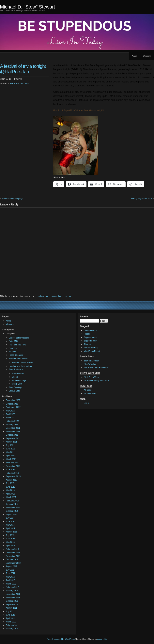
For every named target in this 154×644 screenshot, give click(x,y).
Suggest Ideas (90, 337)
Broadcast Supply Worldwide (97, 381)
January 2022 (12, 425)
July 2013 (10, 535)
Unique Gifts (14, 391)
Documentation (91, 331)
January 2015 (12, 504)
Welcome (147, 56)
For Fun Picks (18, 374)
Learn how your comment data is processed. (54, 296)
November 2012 (13, 556)
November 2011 (13, 598)
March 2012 (11, 584)
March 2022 (11, 418)
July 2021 (10, 445)
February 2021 (12, 463)
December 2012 (13, 553)
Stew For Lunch (16, 369)
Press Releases (16, 355)
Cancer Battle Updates (19, 338)
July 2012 (10, 570)
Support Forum (91, 341)
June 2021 (11, 449)
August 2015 (11, 480)
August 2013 (11, 532)
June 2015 (11, 487)
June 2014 (11, 522)
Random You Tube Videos (20, 366)
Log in (87, 403)
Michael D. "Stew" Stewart (27, 7)
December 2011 (13, 594)
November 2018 (13, 466)
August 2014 (11, 515)
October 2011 (12, 601)
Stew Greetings (16, 387)
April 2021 (10, 456)
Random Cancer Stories (22, 363)
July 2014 (10, 518)
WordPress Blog (91, 348)
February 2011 (12, 625)
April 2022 (10, 414)
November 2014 (13, 508)
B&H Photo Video (92, 377)
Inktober (12, 352)
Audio (134, 56)
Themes (87, 344)
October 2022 (12, 404)
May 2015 (10, 490)
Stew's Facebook (91, 361)
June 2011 (11, 615)
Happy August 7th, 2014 (142, 199)
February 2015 (12, 501)
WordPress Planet (92, 351)
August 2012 (11, 566)
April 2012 (10, 580)
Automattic (102, 639)
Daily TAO (13, 341)
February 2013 (12, 549)
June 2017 (11, 470)
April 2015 (10, 494)
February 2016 (12, 473)
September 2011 (13, 605)
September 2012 (13, 563)
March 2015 (11, 497)
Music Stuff (17, 384)
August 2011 (11, 608)
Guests (15, 377)
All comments (90, 394)
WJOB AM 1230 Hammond (96, 368)
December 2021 (13, 428)
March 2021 (11, 459)
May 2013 (10, 542)
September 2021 (13, 438)
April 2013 (10, 546)
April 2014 (10, 528)
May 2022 (10, 411)
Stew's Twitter (90, 364)
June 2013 (11, 539)
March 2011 (11, 622)
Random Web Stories (18, 359)
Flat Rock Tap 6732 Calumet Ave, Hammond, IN (78, 111)
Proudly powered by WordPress (61, 639)
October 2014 (12, 511)
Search (84, 317)
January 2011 (12, 629)
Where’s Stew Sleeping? (12, 199)
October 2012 (12, 559)
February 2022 (12, 421)
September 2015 (13, 476)
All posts (88, 390)
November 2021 (13, 432)
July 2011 (10, 611)
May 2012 (10, 577)
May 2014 (10, 525)
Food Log (13, 348)
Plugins (87, 334)
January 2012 (12, 591)
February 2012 (12, 587)
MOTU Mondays (19, 381)
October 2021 (12, 435)
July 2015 (10, 483)
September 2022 (13, 407)
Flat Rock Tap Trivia (19, 83)
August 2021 (11, 442)
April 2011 (10, 618)
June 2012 (11, 573)
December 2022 (13, 400)
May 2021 (10, 452)
